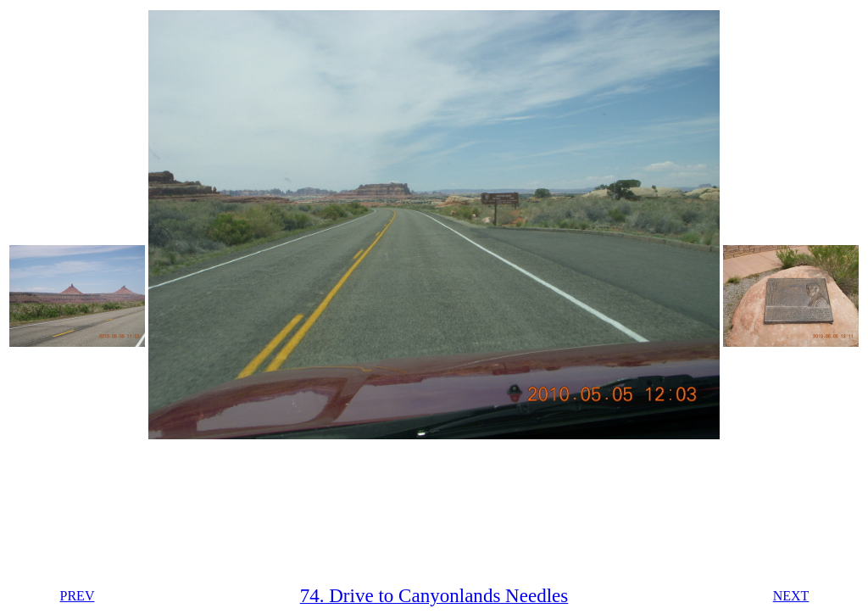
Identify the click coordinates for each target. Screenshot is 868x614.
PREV (78, 596)
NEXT (791, 596)
